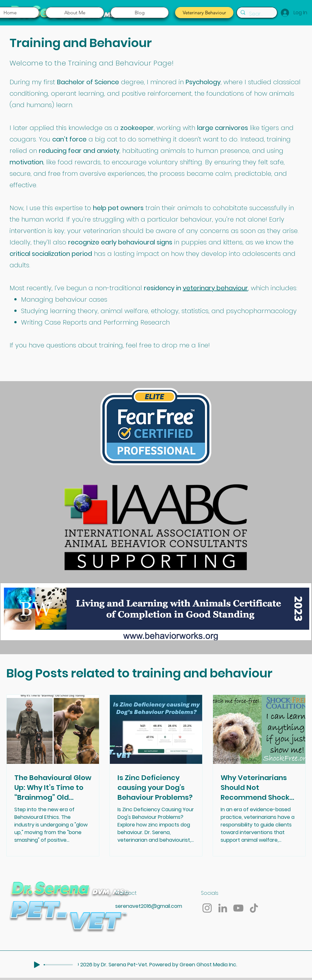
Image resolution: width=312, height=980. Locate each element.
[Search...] (256, 14)
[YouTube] (238, 908)
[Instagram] (207, 908)
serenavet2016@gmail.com (149, 906)
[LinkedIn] (223, 908)
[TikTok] (254, 908)
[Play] (37, 965)
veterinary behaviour (215, 288)
